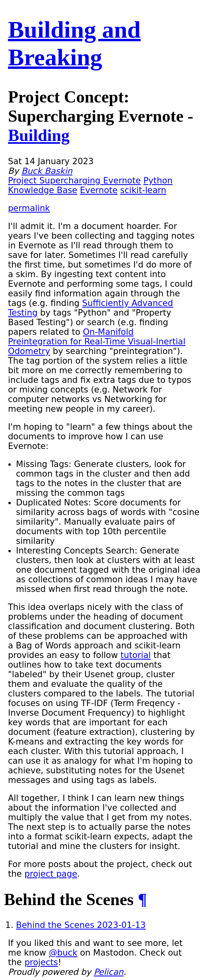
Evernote (99, 190)
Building (39, 135)
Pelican (109, 972)
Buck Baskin (47, 171)
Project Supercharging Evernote (74, 181)
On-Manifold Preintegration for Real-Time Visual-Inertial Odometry (97, 342)
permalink (29, 208)
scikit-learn (143, 190)
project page (51, 874)
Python (158, 181)
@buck (63, 953)
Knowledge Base (43, 190)
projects (41, 962)
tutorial (136, 655)
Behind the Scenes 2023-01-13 (81, 925)
